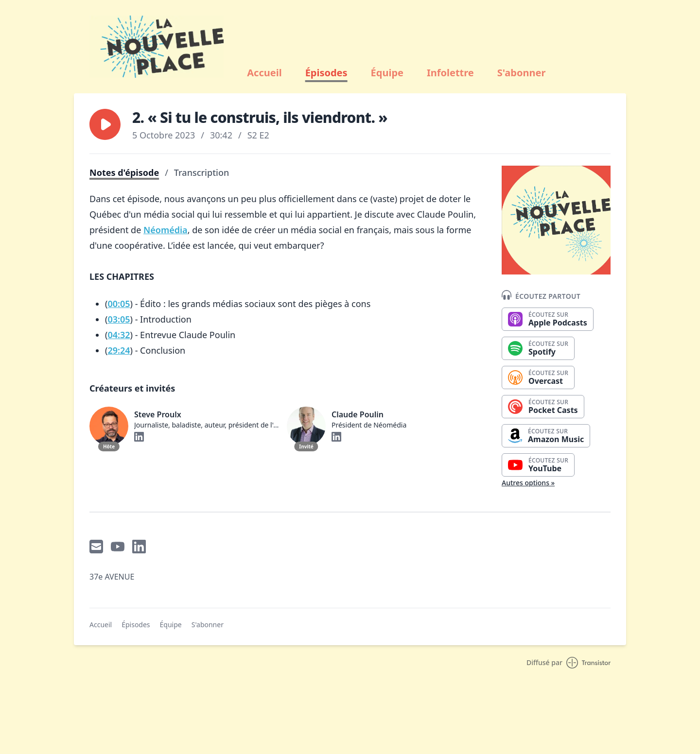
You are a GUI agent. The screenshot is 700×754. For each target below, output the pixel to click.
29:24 (119, 350)
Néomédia (166, 230)
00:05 (119, 304)
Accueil (264, 73)
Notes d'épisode (124, 172)
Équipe (387, 73)
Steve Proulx (158, 414)
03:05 (119, 319)
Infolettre (450, 73)
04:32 (119, 335)
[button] (105, 124)
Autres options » (528, 483)
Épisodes (326, 73)
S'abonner (522, 73)
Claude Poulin (358, 414)
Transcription (201, 172)
